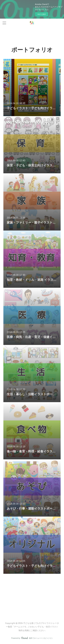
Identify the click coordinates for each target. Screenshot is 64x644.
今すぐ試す (42, 14)
